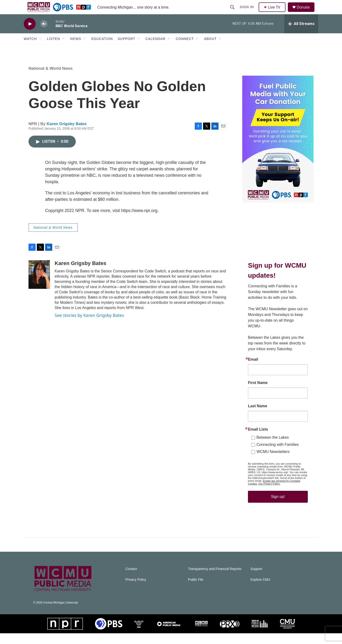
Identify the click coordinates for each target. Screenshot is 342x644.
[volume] (44, 35)
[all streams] (301, 34)
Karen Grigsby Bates (67, 135)
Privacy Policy (136, 590)
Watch (30, 49)
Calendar (156, 49)
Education (102, 49)
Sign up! (278, 507)
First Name (258, 393)
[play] (30, 35)
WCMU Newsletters (273, 462)
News (76, 49)
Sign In (247, 12)
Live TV (273, 12)
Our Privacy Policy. (269, 494)
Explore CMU (260, 590)
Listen (54, 49)
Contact (131, 580)
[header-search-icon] (233, 12)
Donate (306, 12)
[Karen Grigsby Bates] (39, 285)
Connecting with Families (278, 455)
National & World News (51, 79)
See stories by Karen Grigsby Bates (89, 326)
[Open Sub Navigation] (40, 49)
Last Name (258, 417)
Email (253, 370)
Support (126, 49)
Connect (185, 49)
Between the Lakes (273, 448)
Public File (196, 590)
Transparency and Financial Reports (215, 580)
